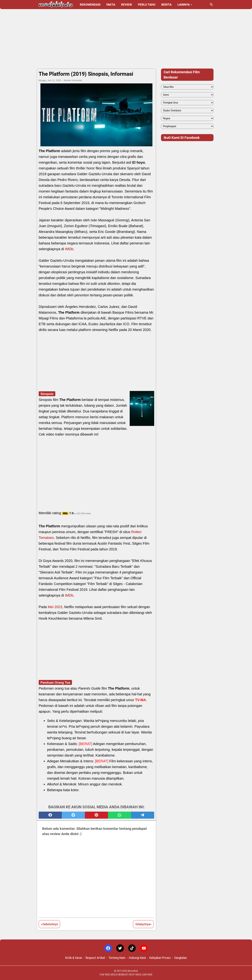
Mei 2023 (55, 607)
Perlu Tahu (147, 5)
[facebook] (50, 815)
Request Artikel (95, 958)
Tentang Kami (117, 958)
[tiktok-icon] (132, 948)
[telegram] (143, 815)
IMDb (69, 249)
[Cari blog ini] (211, 5)
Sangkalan (181, 958)
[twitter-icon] (120, 948)
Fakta (111, 5)
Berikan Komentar (73, 80)
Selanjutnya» (143, 924)
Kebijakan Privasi (160, 958)
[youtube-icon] (144, 948)
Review (127, 5)
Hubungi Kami (137, 958)
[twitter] (73, 815)
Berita (166, 5)
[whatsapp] (120, 815)
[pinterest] (96, 815)
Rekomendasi (90, 5)
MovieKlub (133, 971)
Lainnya (184, 5)
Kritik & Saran (74, 958)
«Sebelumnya (49, 924)
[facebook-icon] (108, 948)
